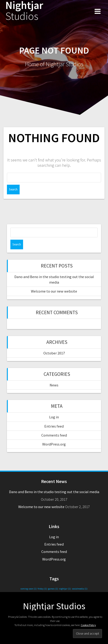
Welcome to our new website (54, 291)
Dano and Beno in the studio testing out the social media (54, 492)
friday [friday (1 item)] (42, 589)
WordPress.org (54, 444)
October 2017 (54, 353)
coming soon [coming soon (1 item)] (29, 589)
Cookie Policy (88, 625)
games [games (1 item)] (53, 589)
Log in (54, 417)
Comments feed (54, 435)
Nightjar (24, 11)
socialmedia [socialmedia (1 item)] (80, 589)
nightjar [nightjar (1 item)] (65, 589)
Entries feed (54, 426)
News (54, 385)
